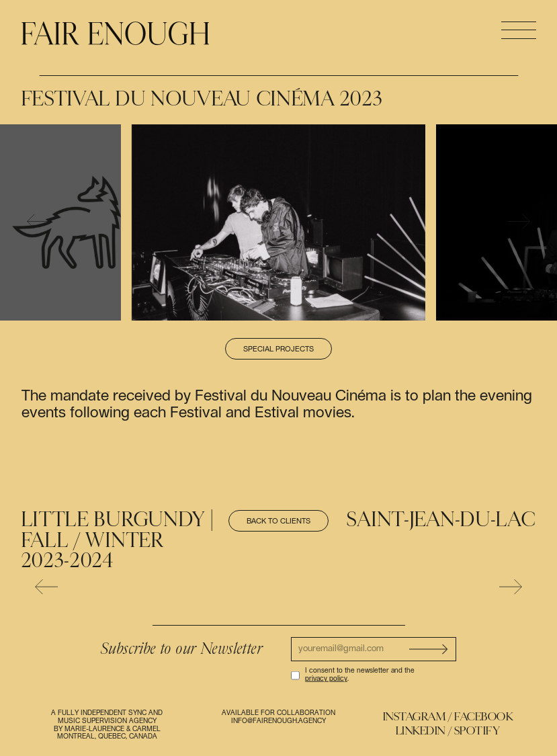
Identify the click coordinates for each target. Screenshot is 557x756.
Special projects (278, 349)
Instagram (414, 717)
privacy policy (326, 679)
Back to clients (278, 521)
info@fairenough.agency (278, 721)
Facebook (483, 717)
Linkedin (421, 731)
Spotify (477, 731)
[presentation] (38, 222)
